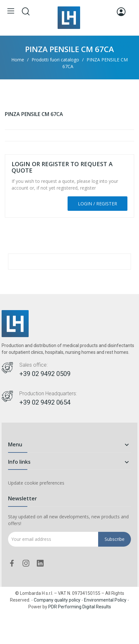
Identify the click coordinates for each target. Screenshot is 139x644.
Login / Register (97, 204)
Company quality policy (57, 600)
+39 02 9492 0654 (45, 402)
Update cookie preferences (36, 483)
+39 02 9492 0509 (45, 374)
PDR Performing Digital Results (80, 607)
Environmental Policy (105, 600)
